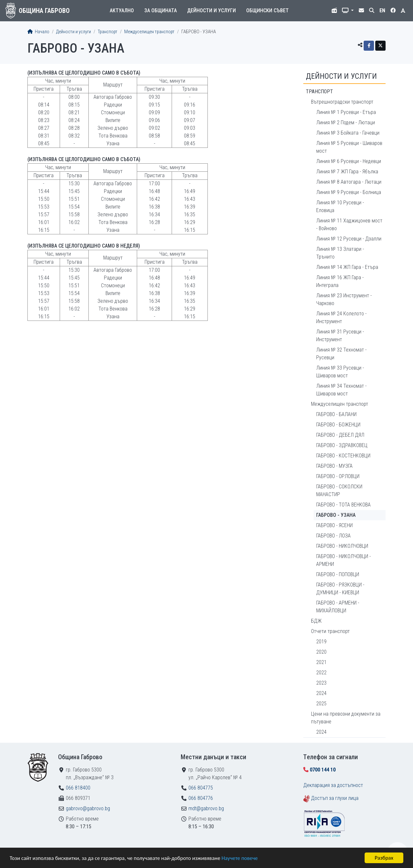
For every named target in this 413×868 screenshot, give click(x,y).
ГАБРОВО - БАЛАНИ (336, 414)
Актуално (122, 10)
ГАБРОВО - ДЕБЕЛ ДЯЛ (340, 435)
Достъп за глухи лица (335, 798)
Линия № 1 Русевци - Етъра (346, 112)
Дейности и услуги (212, 10)
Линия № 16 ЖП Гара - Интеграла (340, 281)
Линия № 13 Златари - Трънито (340, 253)
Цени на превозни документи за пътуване (346, 718)
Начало (38, 32)
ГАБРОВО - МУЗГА (334, 466)
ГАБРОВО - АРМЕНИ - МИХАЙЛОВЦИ (338, 607)
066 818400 (78, 788)
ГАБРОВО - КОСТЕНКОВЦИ (343, 456)
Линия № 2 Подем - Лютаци (346, 123)
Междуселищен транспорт (149, 32)
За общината (161, 10)
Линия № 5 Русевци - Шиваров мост (349, 147)
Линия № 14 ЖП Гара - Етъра (347, 267)
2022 (321, 673)
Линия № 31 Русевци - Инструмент (340, 336)
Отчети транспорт (330, 631)
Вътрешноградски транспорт (342, 102)
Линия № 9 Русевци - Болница (349, 192)
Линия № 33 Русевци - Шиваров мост (340, 372)
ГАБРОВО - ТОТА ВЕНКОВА (343, 505)
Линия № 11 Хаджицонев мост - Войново (349, 225)
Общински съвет (267, 10)
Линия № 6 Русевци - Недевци (349, 161)
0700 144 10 (323, 770)
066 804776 (201, 798)
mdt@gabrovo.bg (206, 808)
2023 (321, 683)
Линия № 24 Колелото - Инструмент (341, 317)
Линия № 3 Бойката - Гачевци (348, 133)
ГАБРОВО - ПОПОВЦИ (338, 574)
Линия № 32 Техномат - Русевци (341, 354)
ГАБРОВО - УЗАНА (336, 515)
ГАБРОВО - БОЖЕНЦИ (338, 425)
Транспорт (108, 32)
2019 (321, 642)
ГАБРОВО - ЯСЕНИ (334, 525)
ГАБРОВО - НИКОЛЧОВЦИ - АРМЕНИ (343, 560)
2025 (321, 704)
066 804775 (201, 788)
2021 (321, 662)
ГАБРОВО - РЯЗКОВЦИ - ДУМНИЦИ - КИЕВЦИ (340, 589)
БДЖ (316, 621)
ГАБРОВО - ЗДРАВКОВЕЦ (342, 445)
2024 (321, 693)
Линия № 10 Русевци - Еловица (340, 206)
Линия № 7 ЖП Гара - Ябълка (347, 172)
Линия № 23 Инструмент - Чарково (344, 299)
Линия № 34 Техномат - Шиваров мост (341, 390)
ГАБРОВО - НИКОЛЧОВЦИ (342, 546)
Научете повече (239, 858)
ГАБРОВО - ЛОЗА (333, 536)
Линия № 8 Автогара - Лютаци (349, 182)
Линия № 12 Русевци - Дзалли (349, 239)
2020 (321, 652)
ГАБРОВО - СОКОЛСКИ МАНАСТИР (339, 490)
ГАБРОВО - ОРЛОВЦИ (338, 476)
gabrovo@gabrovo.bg (88, 808)
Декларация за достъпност (333, 785)
